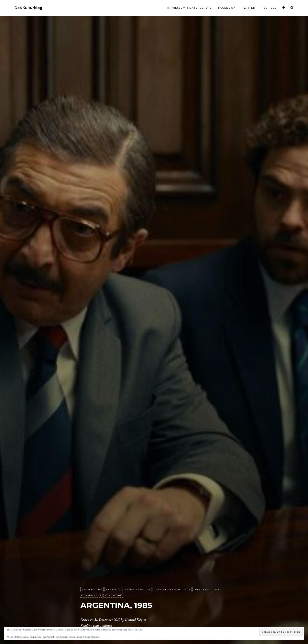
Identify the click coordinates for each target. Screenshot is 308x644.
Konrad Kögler (136, 620)
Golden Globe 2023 (137, 589)
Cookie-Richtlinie (91, 637)
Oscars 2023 (202, 589)
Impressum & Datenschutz (190, 8)
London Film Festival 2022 (172, 589)
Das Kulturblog (28, 8)
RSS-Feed (269, 8)
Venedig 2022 (114, 595)
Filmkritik (113, 589)
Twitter (249, 8)
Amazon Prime (92, 589)
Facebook (227, 8)
